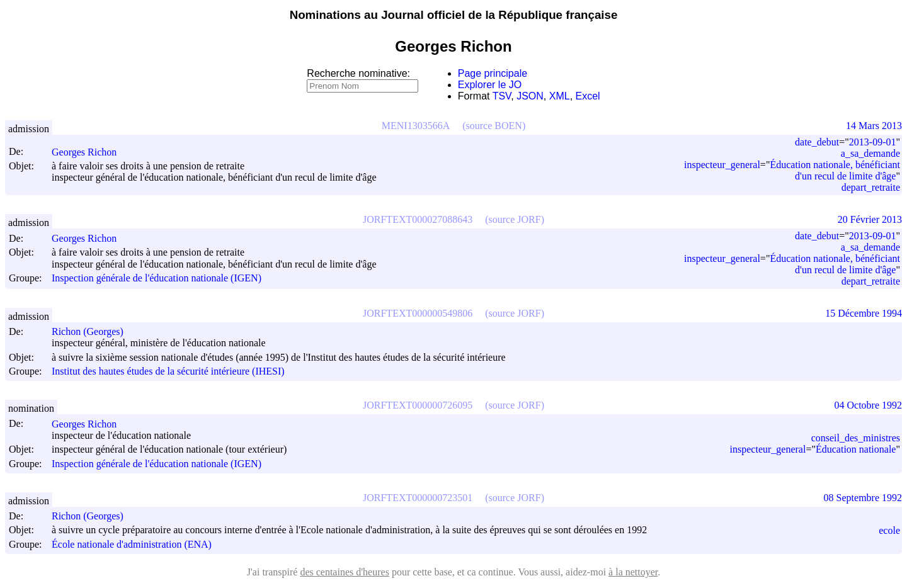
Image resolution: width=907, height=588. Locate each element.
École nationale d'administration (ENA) (132, 544)
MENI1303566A (416, 126)
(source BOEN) (494, 126)
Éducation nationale (856, 449)
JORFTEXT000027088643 (418, 219)
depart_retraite (871, 187)
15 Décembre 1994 (864, 313)
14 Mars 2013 (874, 126)
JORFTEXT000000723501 (418, 498)
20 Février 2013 (870, 219)
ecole (889, 530)
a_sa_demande (870, 153)
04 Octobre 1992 (868, 405)
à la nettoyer (633, 572)
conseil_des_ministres (856, 438)
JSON (530, 96)
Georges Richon (90, 152)
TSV (502, 96)
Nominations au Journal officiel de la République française (454, 15)
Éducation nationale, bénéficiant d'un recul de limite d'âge (835, 170)
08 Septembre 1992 (863, 498)
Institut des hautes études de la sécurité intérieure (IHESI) (168, 371)
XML (560, 96)
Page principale (493, 73)
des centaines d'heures (345, 572)
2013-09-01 (873, 142)
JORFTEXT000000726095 (418, 405)
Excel (588, 96)
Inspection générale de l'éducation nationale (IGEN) (157, 279)
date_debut (817, 142)
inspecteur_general (722, 165)
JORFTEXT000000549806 (418, 313)
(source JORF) (515, 219)
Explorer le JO (490, 85)
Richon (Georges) (93, 331)
